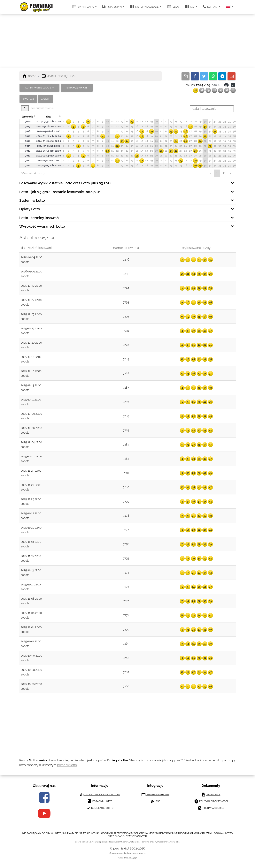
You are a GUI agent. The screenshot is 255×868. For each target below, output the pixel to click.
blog (173, 7)
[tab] (127, 183)
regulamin (211, 795)
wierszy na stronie (37, 108)
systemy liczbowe (144, 7)
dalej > (45, 99)
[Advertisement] (127, 41)
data (49, 117)
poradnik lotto (67, 765)
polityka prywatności (211, 801)
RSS (155, 801)
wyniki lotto (84, 7)
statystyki (112, 7)
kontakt (211, 7)
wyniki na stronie (155, 795)
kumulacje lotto (100, 808)
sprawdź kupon (77, 88)
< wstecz (28, 99)
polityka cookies (211, 808)
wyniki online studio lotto (100, 795)
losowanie (28, 117)
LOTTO (39, 88)
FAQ (190, 7)
